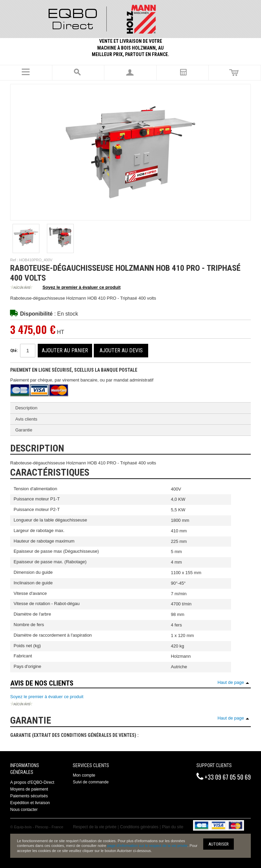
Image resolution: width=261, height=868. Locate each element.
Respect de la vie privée (95, 827)
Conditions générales (139, 827)
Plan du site (173, 827)
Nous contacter (24, 810)
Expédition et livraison (30, 803)
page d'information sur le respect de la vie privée (147, 846)
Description (26, 408)
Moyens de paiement (29, 789)
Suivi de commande (91, 782)
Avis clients (26, 419)
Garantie (24, 430)
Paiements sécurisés (29, 796)
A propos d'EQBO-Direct (32, 782)
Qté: (14, 350)
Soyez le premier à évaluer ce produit (65, 288)
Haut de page (231, 682)
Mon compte (84, 775)
